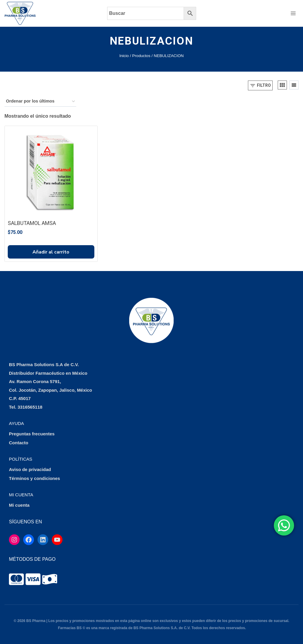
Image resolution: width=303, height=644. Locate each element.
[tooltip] (16, 579)
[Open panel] (260, 85)
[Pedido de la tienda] (40, 101)
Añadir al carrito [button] (51, 252)
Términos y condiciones (35, 478)
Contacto (19, 443)
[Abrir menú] (293, 13)
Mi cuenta (19, 505)
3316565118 (30, 407)
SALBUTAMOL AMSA (32, 223)
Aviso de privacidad (30, 469)
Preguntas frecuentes (32, 434)
